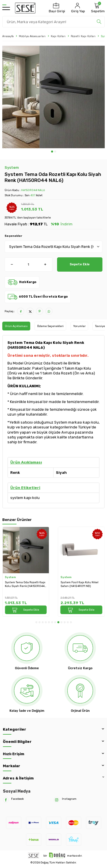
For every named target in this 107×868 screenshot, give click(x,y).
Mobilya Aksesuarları (32, 36)
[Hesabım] (77, 8)
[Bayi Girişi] (56, 8)
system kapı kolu (25, 498)
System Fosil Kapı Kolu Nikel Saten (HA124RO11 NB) (79, 584)
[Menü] (6, 8)
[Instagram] (57, 800)
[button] (52, 152)
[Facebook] (6, 800)
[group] (53, 97)
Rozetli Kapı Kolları (83, 36)
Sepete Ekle (80, 264)
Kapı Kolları (58, 36)
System (12, 168)
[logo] (25, 8)
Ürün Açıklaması (16, 326)
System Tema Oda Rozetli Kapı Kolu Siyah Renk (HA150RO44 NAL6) (25, 584)
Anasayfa (8, 36)
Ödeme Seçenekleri (50, 326)
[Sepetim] (97, 8)
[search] (99, 22)
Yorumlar (79, 326)
